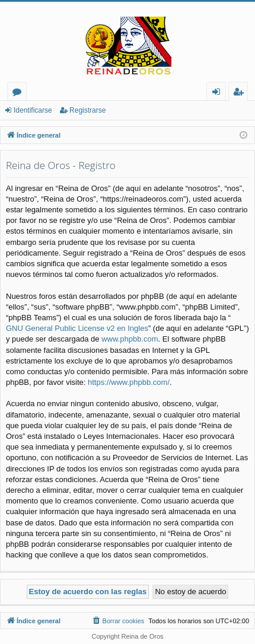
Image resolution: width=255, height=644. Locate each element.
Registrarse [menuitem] (241, 93)
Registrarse (87, 110)
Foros (19, 93)
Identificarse (33, 110)
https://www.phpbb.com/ (129, 382)
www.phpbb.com (130, 339)
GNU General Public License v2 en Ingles (77, 328)
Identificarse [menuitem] (219, 93)
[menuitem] (118, 621)
